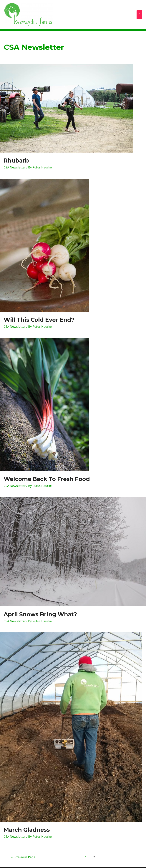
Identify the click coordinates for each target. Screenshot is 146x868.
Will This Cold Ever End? (39, 320)
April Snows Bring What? (40, 614)
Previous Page (23, 857)
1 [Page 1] (86, 857)
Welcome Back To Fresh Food (47, 479)
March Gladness (27, 830)
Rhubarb (16, 161)
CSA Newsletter (15, 167)
